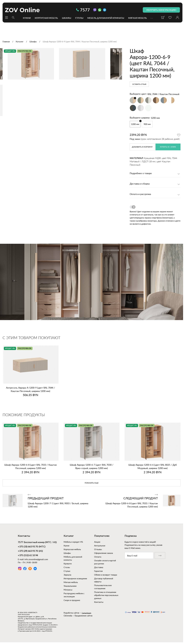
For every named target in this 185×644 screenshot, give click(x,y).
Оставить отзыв (139, 84)
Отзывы (98, 549)
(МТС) (32, 547)
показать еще (92, 483)
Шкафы (67, 18)
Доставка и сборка (140, 184)
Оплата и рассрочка (140, 194)
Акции (97, 542)
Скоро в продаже (72, 600)
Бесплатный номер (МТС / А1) (37, 542)
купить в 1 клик (168, 147)
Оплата (98, 557)
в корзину (142, 147)
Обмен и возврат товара (106, 575)
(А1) (30, 551)
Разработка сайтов (71, 613)
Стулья (67, 571)
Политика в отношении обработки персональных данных (106, 595)
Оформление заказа (104, 553)
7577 (83, 10)
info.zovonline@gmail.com (36, 559)
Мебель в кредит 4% (73, 542)
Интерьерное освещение (75, 578)
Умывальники (70, 586)
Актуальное (100, 546)
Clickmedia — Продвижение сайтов (78, 616)
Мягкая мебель (137, 18)
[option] (61, 88)
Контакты (99, 602)
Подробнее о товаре (141, 173)
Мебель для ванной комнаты (106, 18)
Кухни (27, 18)
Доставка (99, 567)
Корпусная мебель (46, 18)
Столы (79, 18)
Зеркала (67, 575)
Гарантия (98, 571)
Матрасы (68, 590)
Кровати (68, 563)
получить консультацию (161, 10)
